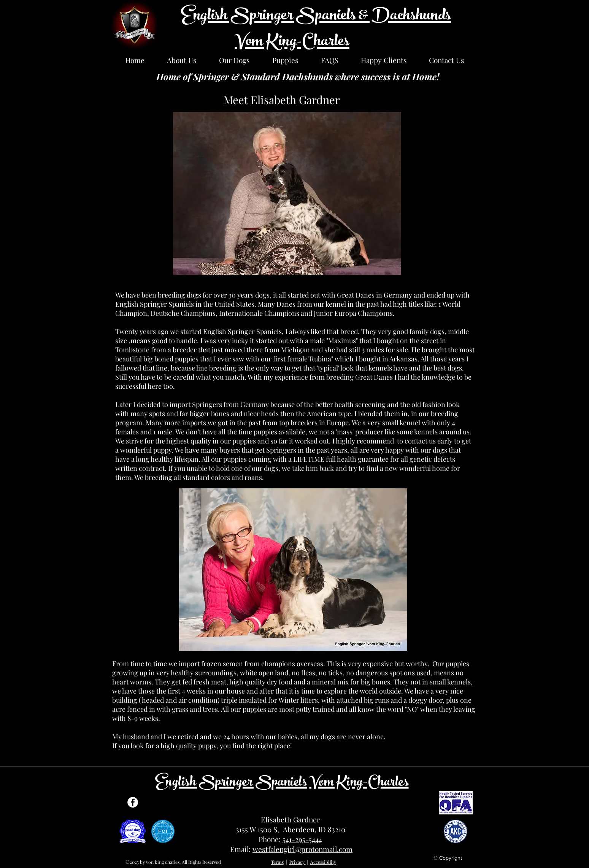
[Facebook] (133, 802)
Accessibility (323, 862)
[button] (182, 60)
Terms (277, 862)
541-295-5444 (302, 839)
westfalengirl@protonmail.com (302, 849)
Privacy (298, 862)
